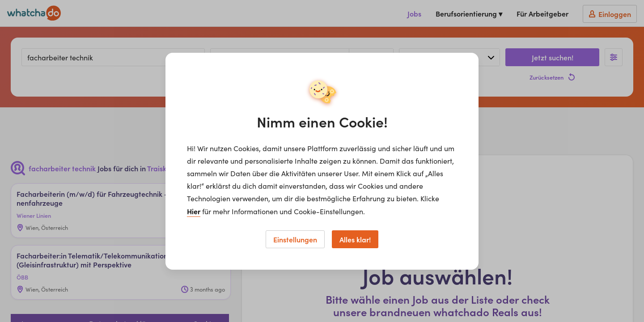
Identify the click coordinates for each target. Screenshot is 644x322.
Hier (194, 211)
